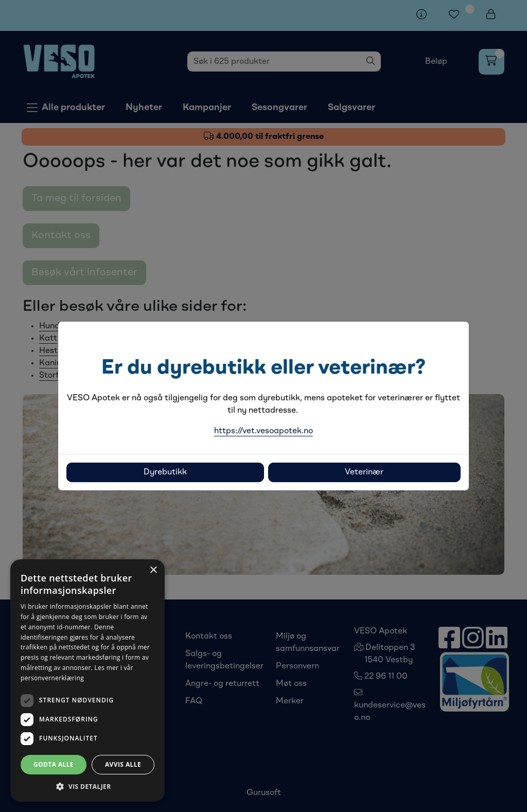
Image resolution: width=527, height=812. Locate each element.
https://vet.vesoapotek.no (263, 431)
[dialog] (87, 681)
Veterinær (364, 472)
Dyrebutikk (165, 472)
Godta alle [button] (54, 764)
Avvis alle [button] (123, 764)
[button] (87, 786)
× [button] (153, 570)
